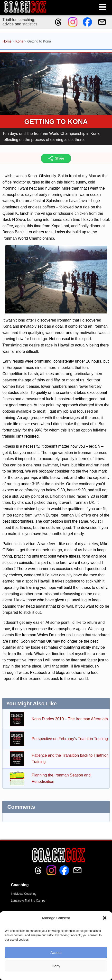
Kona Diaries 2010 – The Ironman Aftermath (70, 719)
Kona (19, 41)
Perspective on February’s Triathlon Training (70, 739)
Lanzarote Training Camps (28, 901)
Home (7, 41)
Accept (56, 953)
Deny (56, 966)
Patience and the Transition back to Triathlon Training (70, 759)
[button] (105, 918)
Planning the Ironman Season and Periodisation (61, 778)
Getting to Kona (56, 122)
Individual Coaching (24, 894)
